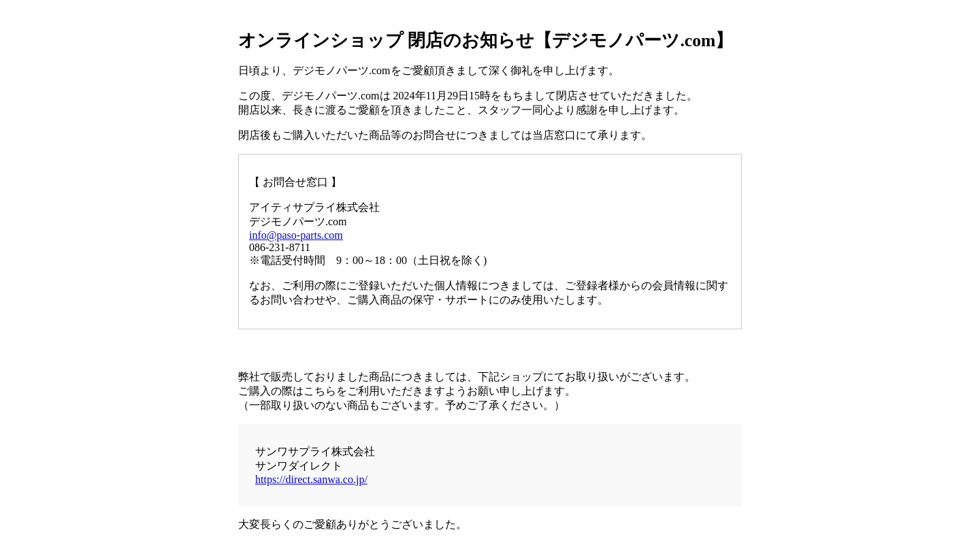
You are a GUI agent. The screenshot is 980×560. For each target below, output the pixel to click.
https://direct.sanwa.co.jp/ (311, 479)
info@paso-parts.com (296, 235)
